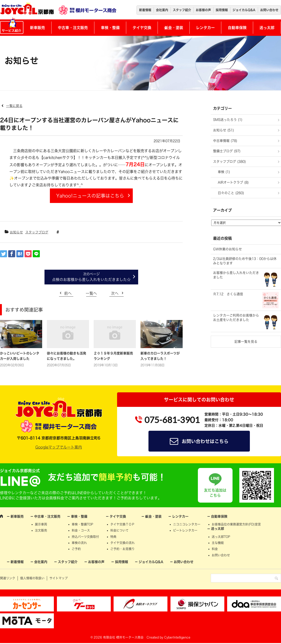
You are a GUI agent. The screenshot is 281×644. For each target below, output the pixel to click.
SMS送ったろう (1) (228, 120)
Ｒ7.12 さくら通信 (228, 294)
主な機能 (218, 543)
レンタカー (205, 28)
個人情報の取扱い (32, 578)
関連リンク (8, 578)
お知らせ (16, 232)
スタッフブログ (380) (229, 162)
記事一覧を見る (246, 342)
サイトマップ (59, 578)
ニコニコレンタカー (187, 524)
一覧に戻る (14, 106)
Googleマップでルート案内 (59, 447)
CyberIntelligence (177, 637)
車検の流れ (79, 543)
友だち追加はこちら (215, 493)
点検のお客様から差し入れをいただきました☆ (91, 280)
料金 (215, 549)
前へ (68, 293)
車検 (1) (224, 172)
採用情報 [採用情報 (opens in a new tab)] (222, 10)
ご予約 (76, 549)
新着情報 (145, 10)
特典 (113, 537)
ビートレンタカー (185, 530)
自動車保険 (237, 28)
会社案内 (162, 10)
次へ (115, 293)
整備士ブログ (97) (227, 151)
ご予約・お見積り (122, 549)
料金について (119, 530)
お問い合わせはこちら (205, 441)
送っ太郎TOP (221, 537)
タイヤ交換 (142, 28)
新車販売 (37, 28)
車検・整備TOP (82, 524)
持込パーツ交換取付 (85, 537)
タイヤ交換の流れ (122, 543)
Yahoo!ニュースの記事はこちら (90, 196)
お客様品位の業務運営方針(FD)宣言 (236, 524)
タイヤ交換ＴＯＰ (122, 524)
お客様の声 (203, 10)
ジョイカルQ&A (244, 10)
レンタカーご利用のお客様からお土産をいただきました (236, 318)
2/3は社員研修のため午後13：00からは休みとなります (245, 261)
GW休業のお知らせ (227, 249)
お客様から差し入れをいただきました (236, 275)
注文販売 (41, 530)
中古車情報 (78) (225, 141)
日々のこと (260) (231, 193)
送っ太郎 (267, 28)
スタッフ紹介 (182, 10)
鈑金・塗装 (174, 28)
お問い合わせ (269, 10)
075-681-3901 (172, 420)
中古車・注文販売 (73, 28)
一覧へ (91, 293)
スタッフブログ (37, 232)
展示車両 (41, 524)
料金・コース (81, 530)
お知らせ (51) (224, 130)
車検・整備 (110, 28)
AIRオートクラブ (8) (233, 182)
